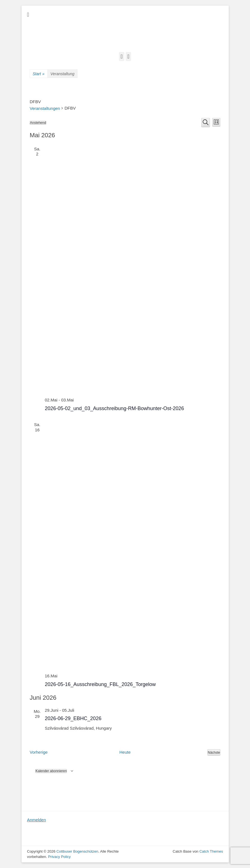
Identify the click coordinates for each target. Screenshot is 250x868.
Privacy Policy (59, 857)
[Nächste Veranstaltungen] (214, 752)
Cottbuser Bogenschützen (77, 851)
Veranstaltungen (45, 108)
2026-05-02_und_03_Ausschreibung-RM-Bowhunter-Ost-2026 (114, 408)
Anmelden (37, 820)
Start (39, 74)
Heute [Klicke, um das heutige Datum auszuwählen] (125, 752)
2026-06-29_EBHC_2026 (73, 718)
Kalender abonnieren (51, 771)
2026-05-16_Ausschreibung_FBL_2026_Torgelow (100, 684)
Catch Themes (211, 851)
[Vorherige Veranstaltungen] (39, 752)
